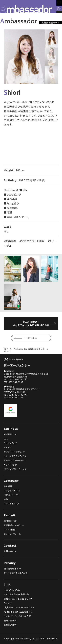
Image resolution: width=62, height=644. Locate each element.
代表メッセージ (11, 495)
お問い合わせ (10, 551)
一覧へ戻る (33, 338)
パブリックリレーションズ (15, 469)
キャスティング (10, 465)
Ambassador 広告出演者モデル (29, 349)
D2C (6, 439)
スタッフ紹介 (10, 530)
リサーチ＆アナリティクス (15, 456)
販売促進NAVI (11, 625)
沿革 (6, 499)
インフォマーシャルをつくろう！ (18, 616)
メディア (8, 447)
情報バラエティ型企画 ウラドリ (18, 599)
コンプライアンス (12, 504)
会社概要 (8, 486)
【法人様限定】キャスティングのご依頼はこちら (30, 323)
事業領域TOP (10, 434)
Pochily (8, 603)
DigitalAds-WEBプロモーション (19, 607)
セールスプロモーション (15, 460)
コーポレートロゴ (12, 491)
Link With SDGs (12, 590)
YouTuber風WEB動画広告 (17, 594)
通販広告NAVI (11, 620)
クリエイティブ (10, 443)
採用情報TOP (10, 521)
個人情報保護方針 (12, 569)
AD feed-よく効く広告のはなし (18, 612)
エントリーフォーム (12, 534)
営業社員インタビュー (14, 525)
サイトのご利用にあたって (16, 573)
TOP (6, 349)
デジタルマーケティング (15, 452)
